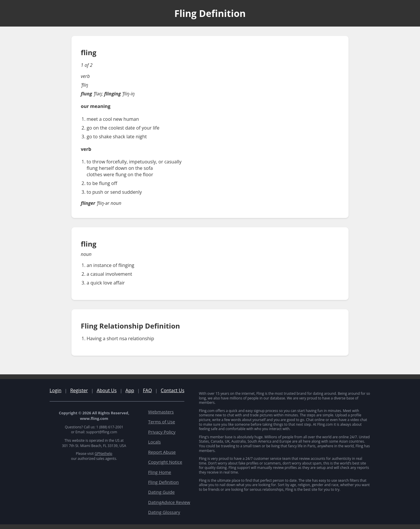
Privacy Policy (162, 432)
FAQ (147, 390)
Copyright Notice (165, 462)
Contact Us (173, 390)
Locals (154, 442)
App (130, 390)
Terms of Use (162, 422)
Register (79, 390)
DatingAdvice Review (169, 502)
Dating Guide (161, 492)
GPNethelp (103, 454)
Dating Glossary (164, 512)
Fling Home (160, 472)
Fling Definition (163, 482)
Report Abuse (162, 452)
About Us (107, 390)
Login (56, 390)
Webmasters (161, 412)
